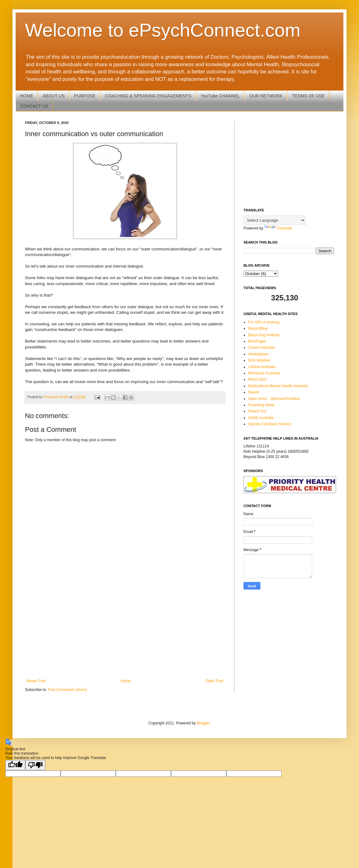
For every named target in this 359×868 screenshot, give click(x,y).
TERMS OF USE (308, 96)
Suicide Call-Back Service (270, 424)
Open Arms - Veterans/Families (274, 399)
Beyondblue (258, 328)
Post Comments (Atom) (67, 690)
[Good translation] (15, 765)
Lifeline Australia (262, 367)
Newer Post (36, 681)
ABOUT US (54, 96)
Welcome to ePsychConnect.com (163, 30)
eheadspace (258, 354)
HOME (27, 96)
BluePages (257, 341)
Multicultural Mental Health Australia (278, 386)
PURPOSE (85, 96)
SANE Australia (261, 418)
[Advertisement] (125, 627)
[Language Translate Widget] (275, 220)
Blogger (203, 723)
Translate (278, 228)
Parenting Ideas (261, 405)
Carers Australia (261, 348)
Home (126, 681)
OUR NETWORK (266, 96)
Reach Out (257, 411)
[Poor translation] (35, 765)
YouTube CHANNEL (220, 96)
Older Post (214, 681)
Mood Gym (257, 379)
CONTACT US (34, 106)
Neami (254, 392)
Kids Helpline (259, 360)
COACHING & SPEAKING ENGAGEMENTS (148, 96)
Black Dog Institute (264, 335)
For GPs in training (264, 322)
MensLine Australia (264, 373)
